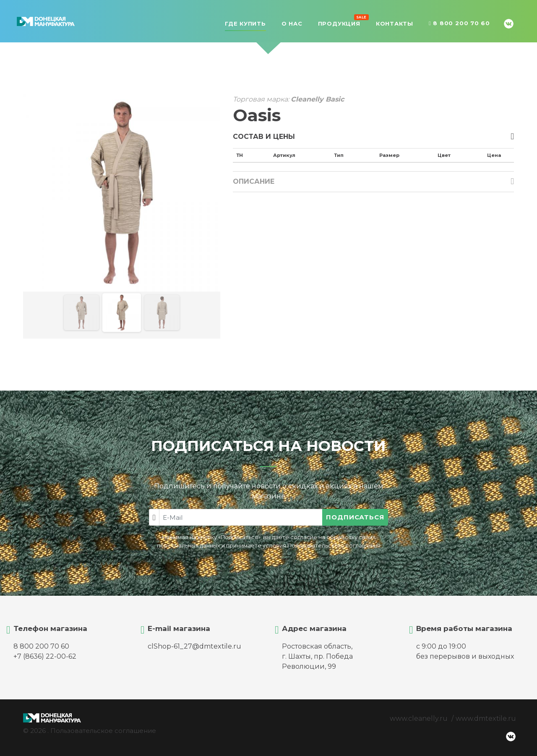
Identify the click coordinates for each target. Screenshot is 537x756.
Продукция (339, 23)
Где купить (245, 23)
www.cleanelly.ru (419, 718)
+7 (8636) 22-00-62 (45, 656)
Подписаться (355, 517)
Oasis (257, 115)
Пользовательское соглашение (103, 731)
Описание (254, 181)
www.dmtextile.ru (486, 718)
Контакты (395, 23)
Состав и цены (264, 137)
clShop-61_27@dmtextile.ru (194, 646)
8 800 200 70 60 (459, 23)
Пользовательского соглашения (334, 546)
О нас (292, 23)
